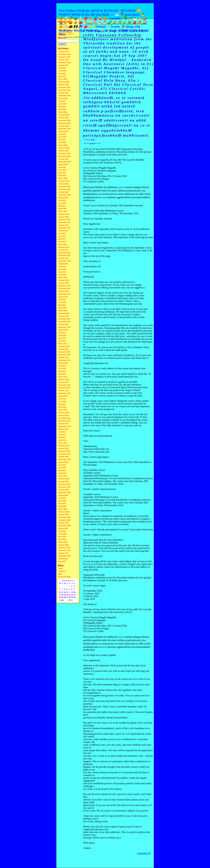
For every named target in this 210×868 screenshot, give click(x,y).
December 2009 (64, 484)
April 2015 (62, 308)
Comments (64, 577)
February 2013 (64, 379)
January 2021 (64, 118)
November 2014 (64, 322)
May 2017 (62, 239)
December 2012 (64, 385)
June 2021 (62, 104)
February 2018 (64, 214)
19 (65, 595)
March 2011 (63, 443)
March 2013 (63, 377)
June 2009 (62, 501)
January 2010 (64, 481)
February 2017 (64, 247)
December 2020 (64, 120)
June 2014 (62, 335)
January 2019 (64, 184)
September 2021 (65, 96)
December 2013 (64, 352)
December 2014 (64, 319)
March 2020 (63, 145)
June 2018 (62, 203)
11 (62, 592)
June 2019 (62, 170)
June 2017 (62, 236)
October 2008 (64, 523)
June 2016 (62, 269)
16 (75, 592)
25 (62, 597)
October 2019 (64, 159)
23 (75, 595)
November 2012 (64, 388)
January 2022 (64, 85)
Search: (62, 38)
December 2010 (64, 451)
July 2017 (62, 233)
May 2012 (62, 404)
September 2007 (65, 556)
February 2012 (64, 413)
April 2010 (62, 473)
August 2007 (63, 559)
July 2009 (62, 498)
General (93, 140)
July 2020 (62, 134)
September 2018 (65, 195)
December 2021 (64, 87)
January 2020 (64, 151)
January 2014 (64, 349)
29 (72, 597)
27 (67, 597)
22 (72, 595)
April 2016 (62, 275)
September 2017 (65, 228)
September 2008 (65, 526)
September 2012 (65, 393)
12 (65, 592)
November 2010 (64, 454)
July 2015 (62, 300)
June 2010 (62, 468)
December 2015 (64, 286)
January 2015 (64, 316)
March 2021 (63, 112)
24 (60, 597)
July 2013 (62, 366)
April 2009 (62, 506)
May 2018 (62, 206)
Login (61, 568)
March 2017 (63, 244)
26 (65, 597)
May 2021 (62, 107)
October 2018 (64, 192)
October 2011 (64, 424)
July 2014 (62, 333)
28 (70, 597)
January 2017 (64, 250)
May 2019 (62, 173)
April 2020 (62, 142)
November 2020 (64, 123)
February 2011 (64, 446)
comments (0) (144, 853)
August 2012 (63, 396)
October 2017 (64, 225)
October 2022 (64, 60)
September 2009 (65, 492)
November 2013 (64, 355)
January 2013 (64, 382)
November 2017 (64, 222)
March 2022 (63, 79)
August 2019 (63, 164)
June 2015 (62, 302)
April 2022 (62, 76)
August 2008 (63, 528)
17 (60, 595)
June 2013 (62, 368)
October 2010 (64, 457)
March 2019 (63, 178)
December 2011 (64, 418)
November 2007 (64, 550)
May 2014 (62, 338)
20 (67, 595)
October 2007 (64, 553)
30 (75, 597)
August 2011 (63, 429)
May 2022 (62, 74)
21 (70, 595)
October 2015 (64, 291)
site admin (92, 143)
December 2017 (64, 220)
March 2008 (63, 542)
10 (60, 592)
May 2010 (62, 470)
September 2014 (65, 327)
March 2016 (63, 277)
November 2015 (64, 289)
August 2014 (63, 330)
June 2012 (62, 402)
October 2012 (64, 391)
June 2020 (62, 137)
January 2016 (64, 283)
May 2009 (62, 504)
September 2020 (65, 129)
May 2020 (62, 140)
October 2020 (64, 126)
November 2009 (64, 487)
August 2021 (63, 98)
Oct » (71, 600)
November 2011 (64, 421)
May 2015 (62, 305)
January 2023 (64, 51)
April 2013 (62, 374)
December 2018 (64, 187)
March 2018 (63, 211)
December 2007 (64, 548)
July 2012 (62, 399)
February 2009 (64, 512)
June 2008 (62, 534)
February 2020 (64, 148)
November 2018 (64, 189)
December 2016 (64, 253)
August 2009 (63, 495)
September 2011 (65, 426)
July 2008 (62, 531)
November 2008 (64, 520)
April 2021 (62, 109)
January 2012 (64, 415)
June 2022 (62, 71)
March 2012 (63, 410)
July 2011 (62, 432)
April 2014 (62, 341)
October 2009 (64, 490)
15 (72, 592)
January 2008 (64, 545)
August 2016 (63, 264)
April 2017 (62, 242)
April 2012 (62, 407)
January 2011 (64, 448)
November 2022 (64, 57)
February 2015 (64, 313)
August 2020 (63, 131)
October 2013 (64, 357)
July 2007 (62, 561)
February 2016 (64, 280)
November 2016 (64, 255)
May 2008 (62, 537)
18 (62, 595)
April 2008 (62, 539)
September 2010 (65, 459)
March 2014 (63, 344)
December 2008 (64, 517)
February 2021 (64, 115)
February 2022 (64, 82)
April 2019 (62, 175)
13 (67, 592)
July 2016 (62, 266)
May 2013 (62, 371)
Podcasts (62, 571)
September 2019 (65, 162)
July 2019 (62, 167)
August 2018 (63, 198)
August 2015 (63, 297)
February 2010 (64, 479)
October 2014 (64, 324)
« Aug (61, 600)
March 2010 (63, 476)
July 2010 (62, 465)
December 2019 (64, 153)
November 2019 (64, 156)
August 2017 (63, 231)
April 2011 (62, 440)
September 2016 (65, 261)
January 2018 (64, 217)
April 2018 (62, 209)
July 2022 (62, 68)
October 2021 (64, 93)
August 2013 (63, 363)
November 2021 (64, 90)
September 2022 (65, 62)
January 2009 (64, 515)
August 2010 (63, 462)
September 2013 (65, 360)
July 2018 (62, 200)
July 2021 (62, 101)
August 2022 (63, 65)
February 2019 (64, 181)
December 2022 (64, 54)
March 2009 (63, 509)
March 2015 (63, 311)
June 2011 (62, 435)
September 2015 (65, 294)
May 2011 (62, 437)
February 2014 (64, 346)
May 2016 (62, 272)
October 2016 (64, 258)
